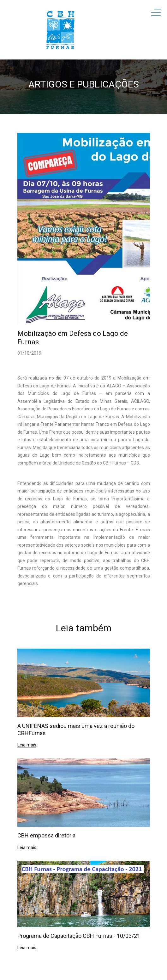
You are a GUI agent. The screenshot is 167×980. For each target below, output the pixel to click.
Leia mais (27, 745)
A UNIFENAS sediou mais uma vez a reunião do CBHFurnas (76, 729)
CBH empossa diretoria (46, 835)
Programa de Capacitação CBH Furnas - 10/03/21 (79, 936)
